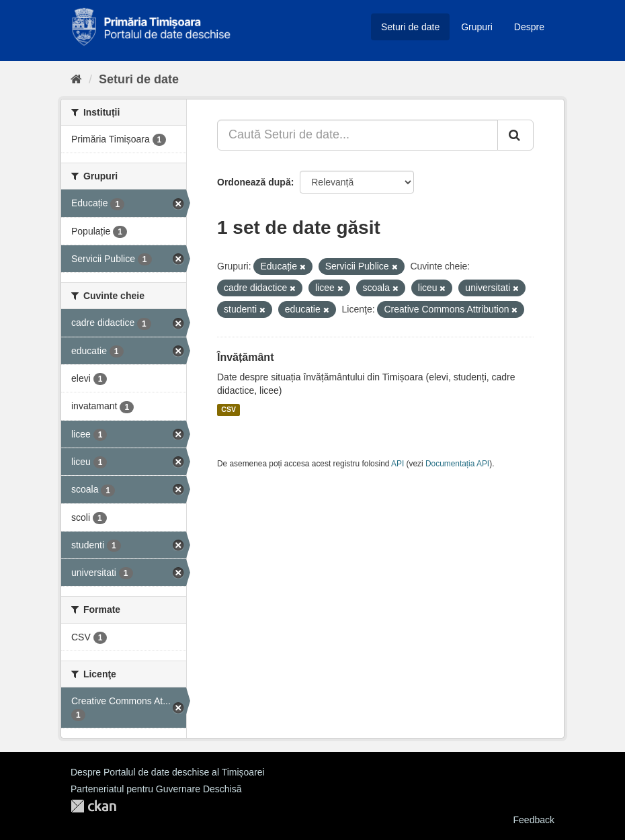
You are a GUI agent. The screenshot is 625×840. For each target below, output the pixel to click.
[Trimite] (515, 135)
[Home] (76, 79)
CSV (228, 410)
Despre (529, 27)
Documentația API (457, 464)
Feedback (534, 820)
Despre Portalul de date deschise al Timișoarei (168, 772)
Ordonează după (254, 182)
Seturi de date (410, 27)
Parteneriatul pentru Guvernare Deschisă (156, 789)
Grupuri (477, 27)
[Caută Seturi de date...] (358, 135)
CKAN (93, 806)
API (398, 464)
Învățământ (245, 357)
